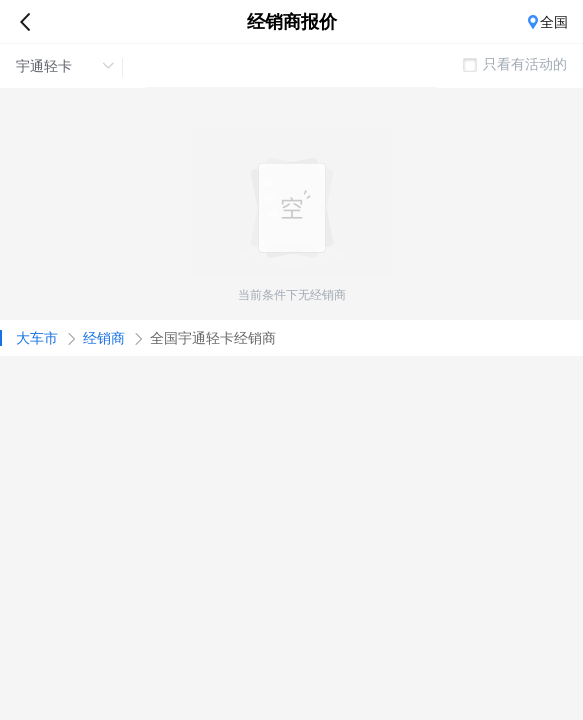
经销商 (104, 338)
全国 (554, 22)
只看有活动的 (515, 64)
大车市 (37, 338)
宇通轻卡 (65, 66)
